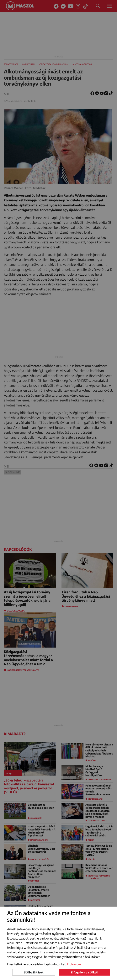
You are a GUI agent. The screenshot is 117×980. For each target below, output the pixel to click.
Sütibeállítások (34, 972)
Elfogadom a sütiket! (85, 972)
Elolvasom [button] (74, 964)
